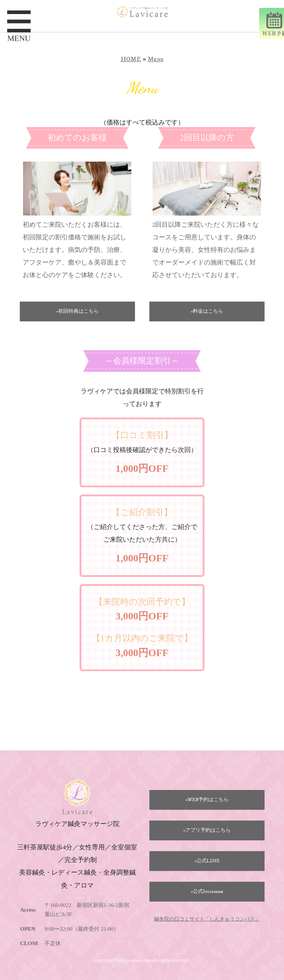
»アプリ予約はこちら (207, 830)
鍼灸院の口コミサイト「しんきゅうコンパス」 (207, 919)
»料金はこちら (207, 311)
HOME (131, 59)
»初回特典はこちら (77, 311)
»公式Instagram (207, 891)
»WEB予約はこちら (207, 800)
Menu (155, 59)
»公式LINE (207, 861)
